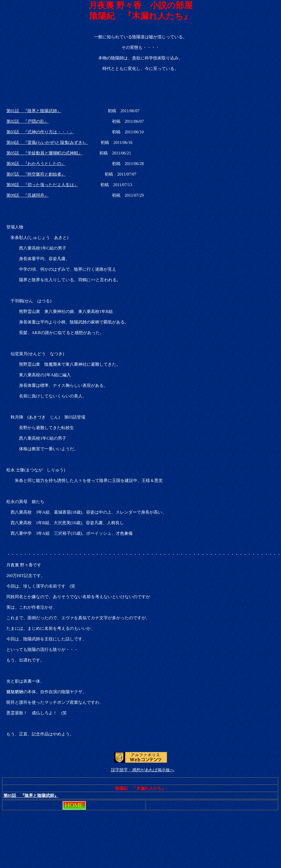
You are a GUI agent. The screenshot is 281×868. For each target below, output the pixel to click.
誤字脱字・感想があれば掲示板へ (143, 770)
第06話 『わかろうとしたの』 (36, 164)
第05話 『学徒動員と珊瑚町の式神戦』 (44, 153)
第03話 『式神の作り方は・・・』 (40, 132)
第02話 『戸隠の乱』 (27, 121)
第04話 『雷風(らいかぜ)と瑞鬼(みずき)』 (47, 142)
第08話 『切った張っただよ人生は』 (42, 185)
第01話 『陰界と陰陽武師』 (34, 111)
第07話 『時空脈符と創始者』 (36, 174)
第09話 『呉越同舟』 (27, 195)
